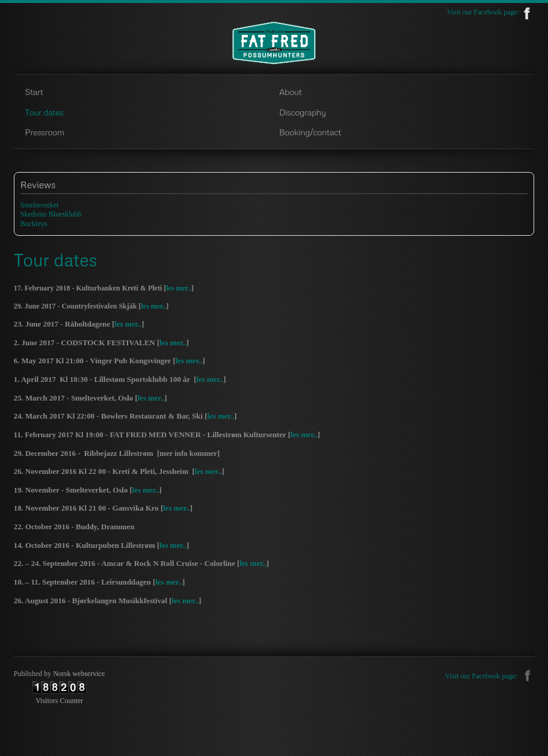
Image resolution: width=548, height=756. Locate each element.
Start (34, 91)
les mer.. (179, 288)
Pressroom (44, 132)
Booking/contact (310, 132)
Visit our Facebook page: (491, 12)
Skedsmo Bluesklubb (51, 214)
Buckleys (34, 224)
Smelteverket (39, 205)
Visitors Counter (59, 701)
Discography (303, 112)
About (290, 91)
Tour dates (44, 112)
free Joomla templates (274, 745)
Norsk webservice (79, 674)
